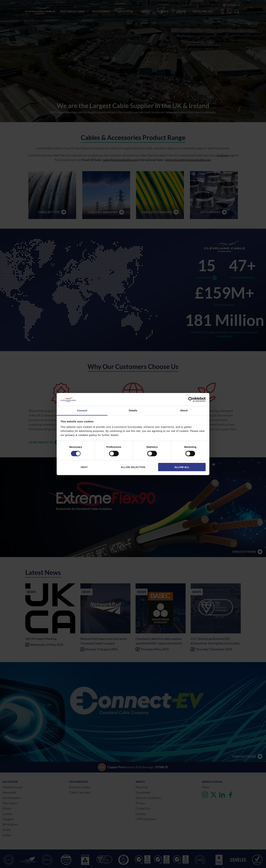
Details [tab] (133, 410)
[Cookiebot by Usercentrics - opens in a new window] (191, 399)
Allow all (182, 467)
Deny (84, 467)
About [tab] (184, 410)
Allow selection (133, 467)
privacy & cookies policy (81, 435)
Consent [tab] (82, 410)
